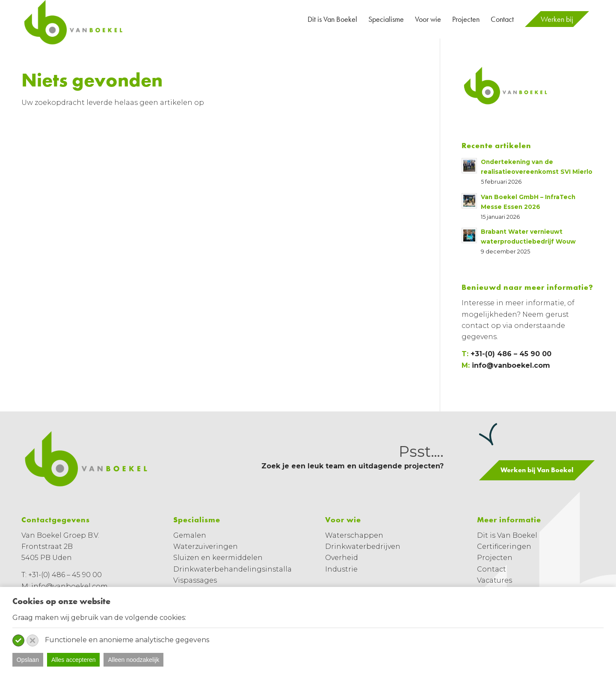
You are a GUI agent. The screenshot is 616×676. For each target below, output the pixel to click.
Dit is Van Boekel (507, 535)
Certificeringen (504, 546)
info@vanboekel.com (511, 365)
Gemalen (190, 535)
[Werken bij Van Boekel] (537, 470)
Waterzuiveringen (206, 546)
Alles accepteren (74, 660)
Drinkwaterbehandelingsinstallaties (239, 569)
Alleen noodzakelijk (133, 660)
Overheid (342, 558)
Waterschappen (354, 535)
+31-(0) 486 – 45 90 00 (511, 354)
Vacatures (495, 580)
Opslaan (28, 660)
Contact (492, 569)
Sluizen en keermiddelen (218, 558)
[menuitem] (332, 19)
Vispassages (195, 580)
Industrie (341, 569)
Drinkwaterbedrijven (363, 546)
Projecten (495, 558)
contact (475, 326)
